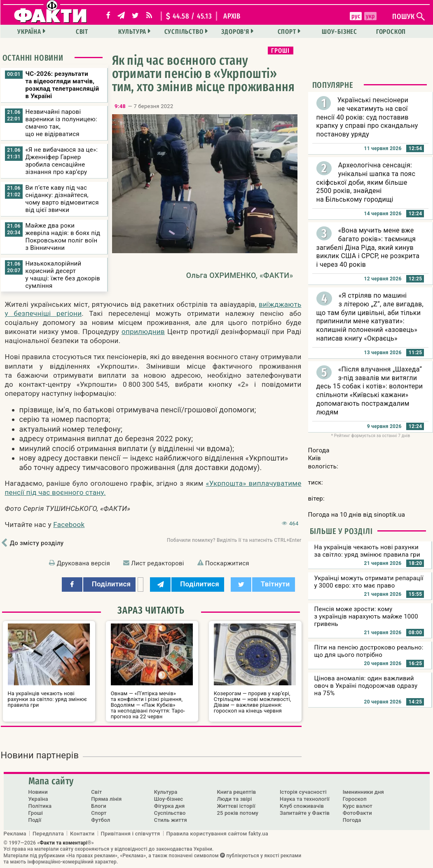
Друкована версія (83, 563)
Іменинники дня (363, 792)
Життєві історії (236, 806)
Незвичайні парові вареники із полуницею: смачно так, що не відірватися (61, 123)
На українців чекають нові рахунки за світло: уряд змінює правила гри (367, 551)
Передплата (48, 833)
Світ (82, 32)
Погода (352, 820)
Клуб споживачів (302, 806)
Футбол (101, 820)
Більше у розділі (341, 531)
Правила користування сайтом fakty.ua (218, 833)
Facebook (69, 525)
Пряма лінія (106, 799)
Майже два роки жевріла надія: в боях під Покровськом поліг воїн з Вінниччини (63, 237)
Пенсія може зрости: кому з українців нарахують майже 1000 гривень (366, 616)
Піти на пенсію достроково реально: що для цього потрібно (369, 651)
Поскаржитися (227, 563)
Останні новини (33, 58)
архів (232, 16)
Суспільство (184, 32)
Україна (29, 32)
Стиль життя (171, 820)
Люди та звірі (234, 799)
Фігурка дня (170, 806)
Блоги (99, 806)
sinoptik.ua (389, 515)
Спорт (287, 32)
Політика (40, 806)
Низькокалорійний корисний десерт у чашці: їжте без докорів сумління (63, 275)
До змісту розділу (37, 543)
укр (370, 16)
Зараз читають (151, 610)
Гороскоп (391, 32)
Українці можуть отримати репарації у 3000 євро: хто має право (369, 582)
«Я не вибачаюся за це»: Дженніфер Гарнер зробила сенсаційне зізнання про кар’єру (62, 161)
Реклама (15, 833)
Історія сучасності (303, 792)
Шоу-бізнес (339, 32)
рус (356, 16)
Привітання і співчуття (131, 833)
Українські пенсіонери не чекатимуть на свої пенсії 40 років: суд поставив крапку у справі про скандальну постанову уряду (367, 117)
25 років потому (238, 813)
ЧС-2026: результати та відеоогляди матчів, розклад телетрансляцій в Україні (62, 85)
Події (35, 820)
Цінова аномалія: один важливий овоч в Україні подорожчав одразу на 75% (366, 686)
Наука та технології (305, 799)
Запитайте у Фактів (305, 813)
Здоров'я (235, 32)
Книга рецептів (236, 792)
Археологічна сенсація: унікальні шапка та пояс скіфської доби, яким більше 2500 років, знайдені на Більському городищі (366, 182)
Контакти (82, 833)
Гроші (281, 51)
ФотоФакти (357, 813)
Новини (38, 792)
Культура (132, 32)
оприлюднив (143, 332)
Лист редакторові (158, 563)
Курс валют (358, 806)
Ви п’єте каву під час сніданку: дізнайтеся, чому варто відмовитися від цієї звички (62, 199)
